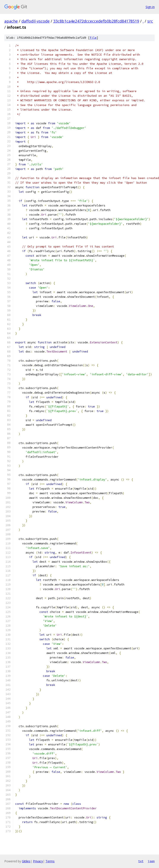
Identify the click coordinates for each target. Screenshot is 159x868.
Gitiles (26, 861)
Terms (50, 861)
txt (141, 861)
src (150, 21)
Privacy (38, 861)
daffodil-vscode (36, 21)
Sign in (150, 7)
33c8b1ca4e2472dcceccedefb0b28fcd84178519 (96, 21)
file (93, 38)
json (151, 861)
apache (11, 21)
